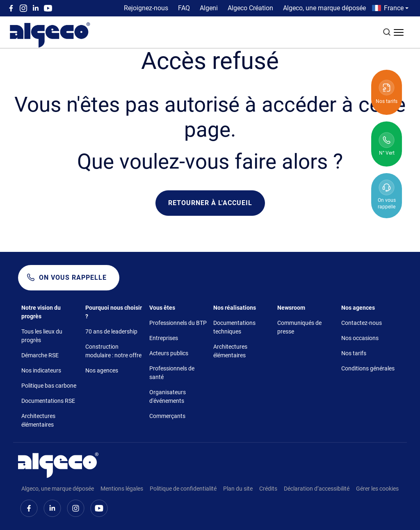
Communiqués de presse (299, 327)
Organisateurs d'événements (168, 396)
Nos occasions (360, 338)
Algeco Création (250, 8)
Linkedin (36, 8)
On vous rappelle (73, 278)
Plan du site (238, 489)
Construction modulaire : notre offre (113, 351)
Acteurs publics (169, 353)
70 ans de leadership (111, 331)
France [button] (394, 8)
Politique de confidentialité (183, 489)
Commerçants (167, 416)
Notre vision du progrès (41, 312)
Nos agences (102, 370)
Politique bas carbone (49, 386)
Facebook (11, 8)
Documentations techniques (234, 327)
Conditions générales (368, 368)
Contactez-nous (362, 323)
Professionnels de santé (172, 373)
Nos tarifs (354, 353)
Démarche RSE (40, 355)
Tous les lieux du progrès (42, 336)
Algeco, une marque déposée (324, 8)
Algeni (209, 8)
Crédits (268, 489)
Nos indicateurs (41, 370)
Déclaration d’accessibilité (317, 489)
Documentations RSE (48, 401)
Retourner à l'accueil (210, 203)
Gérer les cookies (377, 489)
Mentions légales (122, 489)
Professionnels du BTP (178, 323)
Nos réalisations (235, 308)
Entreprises (164, 338)
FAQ (184, 8)
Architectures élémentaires (38, 420)
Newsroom (291, 308)
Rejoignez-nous (146, 8)
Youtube (48, 8)
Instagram (23, 8)
